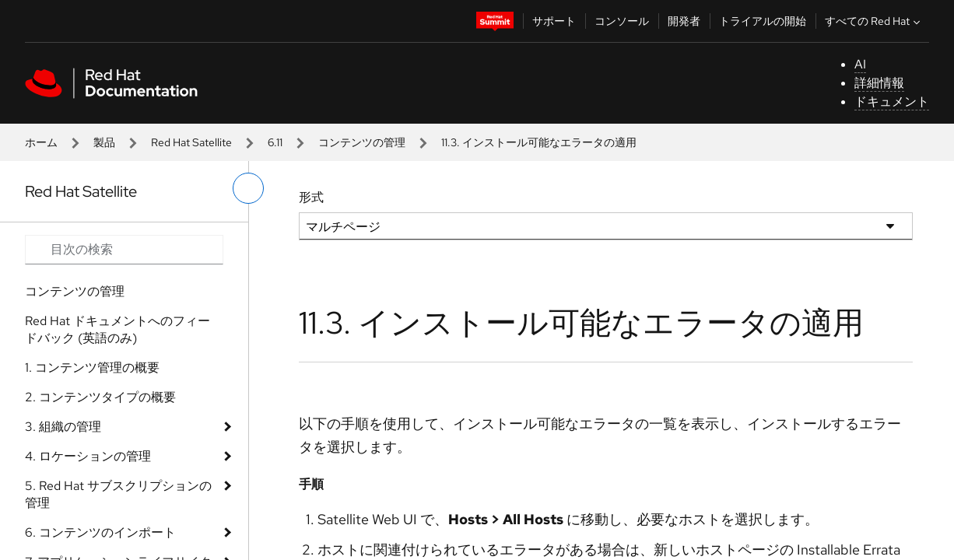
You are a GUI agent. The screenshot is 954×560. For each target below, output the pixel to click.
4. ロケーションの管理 (88, 456)
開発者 (684, 21)
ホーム (41, 142)
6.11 (275, 142)
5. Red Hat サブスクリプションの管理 (118, 494)
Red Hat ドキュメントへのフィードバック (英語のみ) (117, 329)
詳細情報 (879, 83)
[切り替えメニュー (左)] (248, 188)
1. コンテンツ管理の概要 (92, 367)
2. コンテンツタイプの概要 (100, 397)
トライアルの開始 (763, 21)
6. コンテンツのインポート (100, 532)
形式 (311, 197)
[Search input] (124, 250)
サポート (554, 21)
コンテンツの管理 (362, 142)
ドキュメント (892, 101)
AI (860, 64)
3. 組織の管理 (63, 427)
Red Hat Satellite (191, 142)
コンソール (622, 21)
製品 (104, 142)
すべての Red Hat (874, 21)
